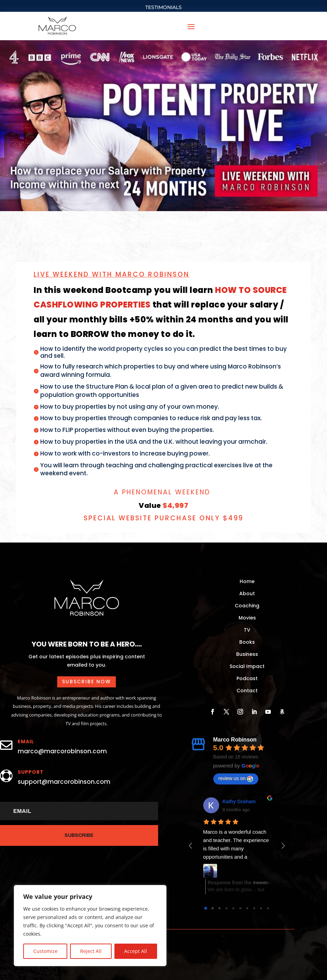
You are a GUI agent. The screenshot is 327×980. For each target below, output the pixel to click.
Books (247, 642)
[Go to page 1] (212, 908)
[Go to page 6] (247, 908)
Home (247, 581)
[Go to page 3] (226, 908)
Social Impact (247, 666)
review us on (236, 779)
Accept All (136, 951)
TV (247, 630)
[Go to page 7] (254, 908)
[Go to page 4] (233, 908)
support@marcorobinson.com (64, 782)
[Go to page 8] (261, 908)
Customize (45, 951)
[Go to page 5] (240, 908)
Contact (247, 691)
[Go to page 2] (220, 908)
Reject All (91, 951)
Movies (247, 618)
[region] (90, 926)
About (247, 593)
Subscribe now (87, 682)
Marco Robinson (235, 740)
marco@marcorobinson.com (62, 751)
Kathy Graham (239, 801)
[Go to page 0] (206, 908)
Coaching (247, 606)
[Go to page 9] (268, 908)
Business (247, 654)
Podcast (247, 678)
